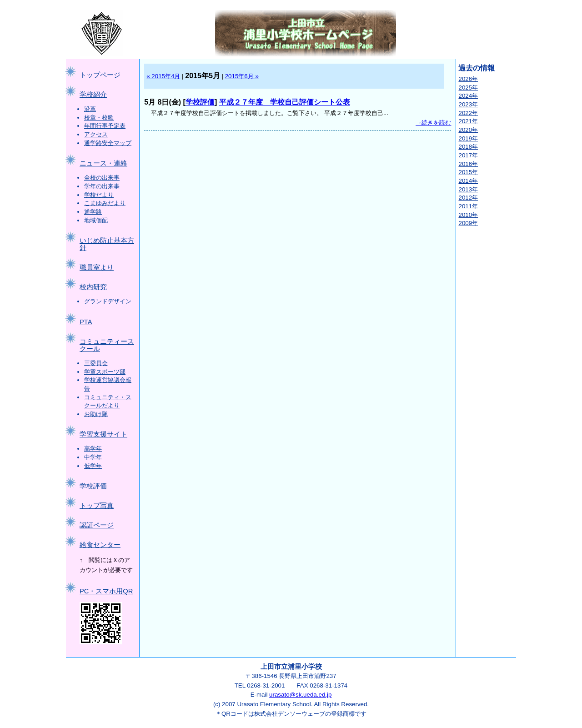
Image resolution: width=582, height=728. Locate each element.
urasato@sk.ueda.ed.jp (300, 695)
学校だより (99, 195)
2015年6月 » (242, 76)
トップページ (100, 75)
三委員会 (96, 363)
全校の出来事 (102, 178)
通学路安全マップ (108, 143)
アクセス (96, 134)
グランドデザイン (108, 301)
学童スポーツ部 (105, 372)
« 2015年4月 (163, 76)
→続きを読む (433, 123)
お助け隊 (96, 414)
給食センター (100, 545)
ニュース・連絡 (103, 163)
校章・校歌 (99, 118)
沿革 (90, 109)
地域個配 (96, 220)
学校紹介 (93, 95)
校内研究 (93, 287)
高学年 (93, 449)
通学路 (93, 212)
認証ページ (97, 525)
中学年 (93, 457)
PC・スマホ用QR (106, 591)
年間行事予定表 (105, 126)
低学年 (93, 466)
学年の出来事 (102, 186)
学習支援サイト (103, 434)
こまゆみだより (105, 203)
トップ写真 (97, 506)
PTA (86, 322)
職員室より (97, 267)
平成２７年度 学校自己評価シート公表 (285, 102)
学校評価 (93, 486)
